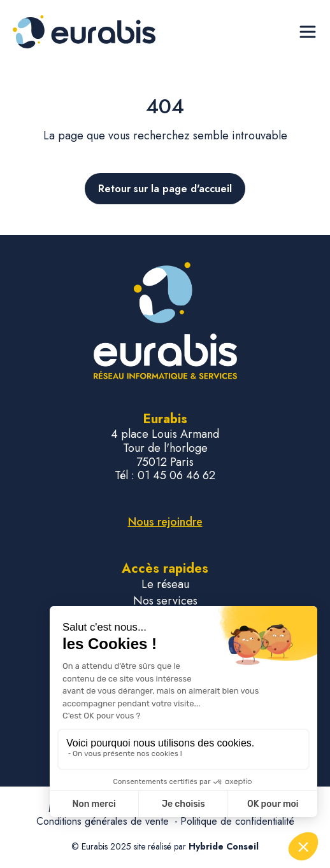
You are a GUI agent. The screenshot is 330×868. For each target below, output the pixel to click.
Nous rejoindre (165, 522)
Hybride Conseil (224, 846)
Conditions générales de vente (104, 821)
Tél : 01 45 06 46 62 (165, 476)
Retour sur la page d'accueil (165, 189)
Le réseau (165, 584)
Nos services (165, 601)
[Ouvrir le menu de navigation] (308, 32)
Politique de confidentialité (237, 821)
